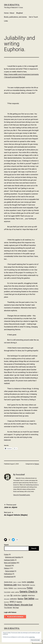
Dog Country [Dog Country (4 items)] (26, 585)
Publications (8, 574)
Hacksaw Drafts (9, 560)
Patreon (37, 464)
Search (6, 545)
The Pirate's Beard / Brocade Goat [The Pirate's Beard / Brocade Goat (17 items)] (18, 605)
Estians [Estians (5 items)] (11, 588)
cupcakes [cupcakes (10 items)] (30, 582)
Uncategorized (9, 577)
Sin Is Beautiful (12, 5)
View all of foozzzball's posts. (22, 495)
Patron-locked (10, 571)
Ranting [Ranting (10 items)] (21, 599)
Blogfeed (20, 13)
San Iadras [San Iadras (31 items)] (29, 598)
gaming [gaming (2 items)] (17, 592)
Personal (8, 565)
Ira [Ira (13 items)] (11, 595)
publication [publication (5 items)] (13, 599)
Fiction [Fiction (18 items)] (30, 588)
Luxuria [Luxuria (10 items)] (24, 595)
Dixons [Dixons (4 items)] (19, 585)
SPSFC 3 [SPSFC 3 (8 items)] (13, 602)
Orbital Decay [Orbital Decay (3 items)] (31, 595)
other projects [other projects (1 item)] (7, 599)
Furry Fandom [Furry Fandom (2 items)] (7, 592)
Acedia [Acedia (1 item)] (15, 582)
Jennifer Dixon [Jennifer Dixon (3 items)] (17, 595)
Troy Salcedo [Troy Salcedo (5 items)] (8, 608)
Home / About (9, 13)
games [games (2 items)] (13, 592)
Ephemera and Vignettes (13, 557)
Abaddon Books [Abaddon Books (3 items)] (8, 582)
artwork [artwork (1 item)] (19, 582)
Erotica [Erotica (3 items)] (6, 588)
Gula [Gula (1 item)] (5, 596)
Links (6, 21)
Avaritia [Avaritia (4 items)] (24, 582)
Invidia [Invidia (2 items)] (8, 595)
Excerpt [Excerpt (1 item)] (15, 588)
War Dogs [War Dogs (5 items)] (16, 608)
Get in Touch (33, 17)
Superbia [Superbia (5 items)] (19, 602)
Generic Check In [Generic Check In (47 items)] (28, 592)
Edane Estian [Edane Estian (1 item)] (33, 585)
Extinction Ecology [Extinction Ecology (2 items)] (22, 588)
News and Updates (10, 563)
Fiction (6, 554)
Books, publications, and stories (15, 17)
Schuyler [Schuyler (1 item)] (37, 599)
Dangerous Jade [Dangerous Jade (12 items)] (10, 585)
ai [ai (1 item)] (17, 582)
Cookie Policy (32, 637)
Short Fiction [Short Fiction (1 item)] (6, 602)
